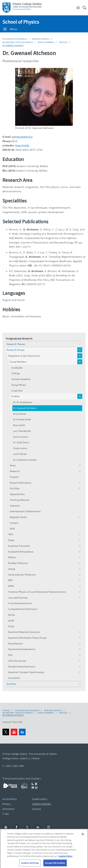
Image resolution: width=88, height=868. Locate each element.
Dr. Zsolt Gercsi (21, 442)
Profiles (63, 42)
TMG (11, 534)
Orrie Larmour (21, 437)
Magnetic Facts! (18, 517)
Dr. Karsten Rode (22, 419)
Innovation (14, 678)
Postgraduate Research (15, 39)
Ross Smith (19, 425)
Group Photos (19, 385)
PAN (10, 580)
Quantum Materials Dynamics (24, 632)
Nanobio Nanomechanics (22, 666)
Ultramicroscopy (17, 661)
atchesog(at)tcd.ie (22, 137)
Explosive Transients (19, 546)
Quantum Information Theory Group (27, 638)
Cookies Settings (42, 804)
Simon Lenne (20, 448)
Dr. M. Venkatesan (23, 402)
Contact (14, 523)
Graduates (17, 368)
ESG (10, 655)
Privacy (7, 804)
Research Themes (16, 344)
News (13, 465)
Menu (10, 29)
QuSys (12, 615)
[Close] (83, 838)
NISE (12, 529)
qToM (11, 621)
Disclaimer (9, 809)
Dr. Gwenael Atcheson (13, 45)
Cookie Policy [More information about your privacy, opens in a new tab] (65, 860)
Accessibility (10, 799)
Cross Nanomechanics (20, 603)
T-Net (6, 814)
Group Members (46, 42)
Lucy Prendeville (22, 431)
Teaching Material (20, 500)
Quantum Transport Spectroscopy (26, 672)
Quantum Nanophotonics (22, 649)
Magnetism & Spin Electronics (18, 42)
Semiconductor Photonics (22, 575)
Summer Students (21, 379)
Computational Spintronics (23, 609)
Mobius (12, 557)
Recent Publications (21, 483)
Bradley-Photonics (18, 563)
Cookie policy (40, 799)
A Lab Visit (17, 391)
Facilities (15, 488)
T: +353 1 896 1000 (13, 766)
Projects (14, 477)
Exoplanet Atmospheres (21, 552)
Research (15, 471)
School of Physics (21, 22)
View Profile (22, 145)
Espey (11, 540)
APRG (11, 586)
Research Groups (41, 39)
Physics (6, 710)
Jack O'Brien (20, 454)
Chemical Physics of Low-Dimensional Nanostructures (37, 592)
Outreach (15, 506)
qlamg (12, 569)
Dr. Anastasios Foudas (25, 460)
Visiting (16, 373)
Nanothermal (15, 643)
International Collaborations (25, 511)
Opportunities (17, 494)
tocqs (11, 626)
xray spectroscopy (18, 598)
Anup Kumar (20, 414)
